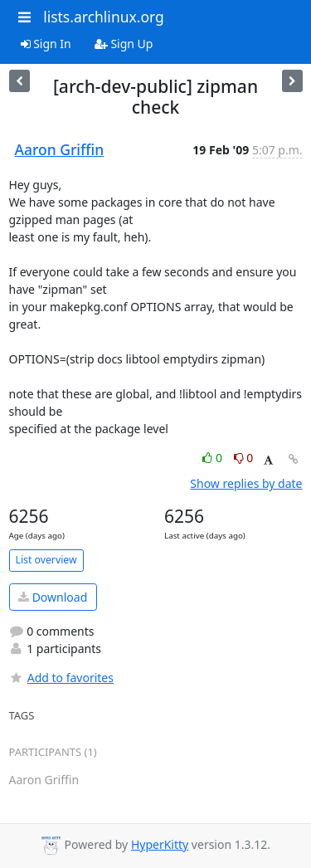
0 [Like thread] (214, 458)
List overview (46, 560)
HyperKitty (160, 844)
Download (53, 597)
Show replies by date (246, 483)
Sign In (46, 44)
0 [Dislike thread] (244, 458)
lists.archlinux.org (104, 17)
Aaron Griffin (60, 149)
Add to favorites (61, 678)
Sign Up (124, 44)
